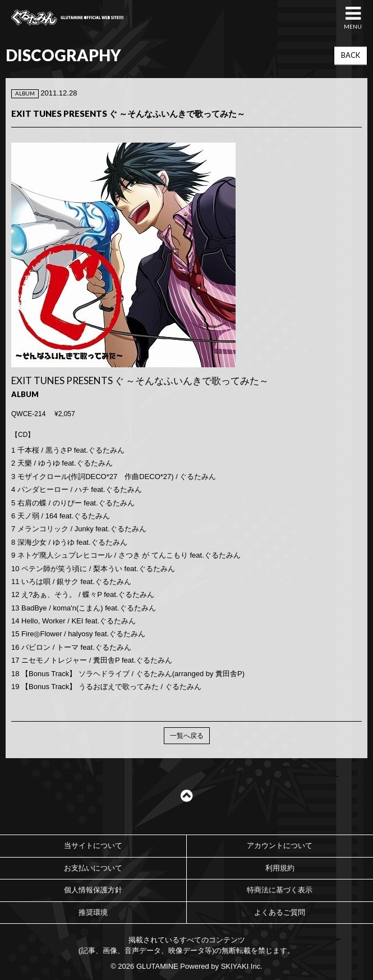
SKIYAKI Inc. (242, 966)
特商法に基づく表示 (280, 890)
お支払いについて (93, 868)
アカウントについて (280, 845)
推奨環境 (93, 912)
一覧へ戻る (187, 736)
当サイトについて (93, 845)
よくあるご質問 (280, 912)
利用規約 (280, 868)
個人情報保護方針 (93, 890)
